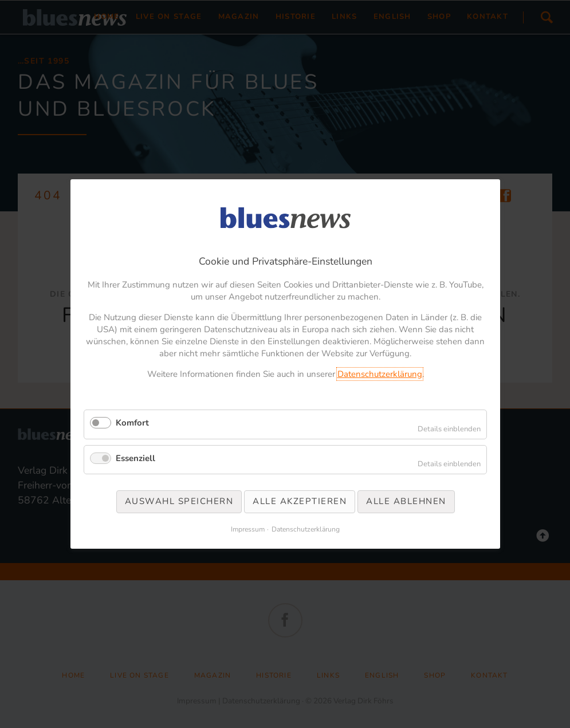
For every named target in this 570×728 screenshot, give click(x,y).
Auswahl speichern (179, 501)
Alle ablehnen (406, 501)
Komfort (132, 423)
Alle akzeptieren (300, 501)
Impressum (248, 529)
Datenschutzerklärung (379, 374)
